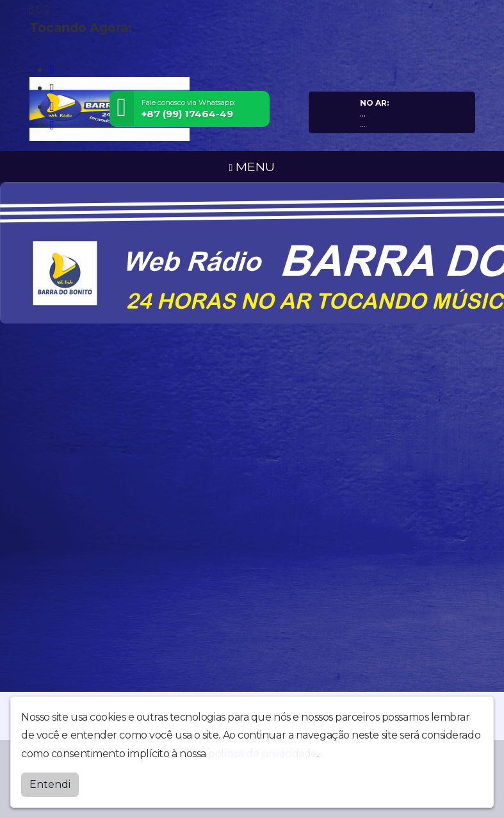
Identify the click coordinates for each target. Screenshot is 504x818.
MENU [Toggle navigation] (252, 167)
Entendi (50, 784)
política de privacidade (263, 754)
